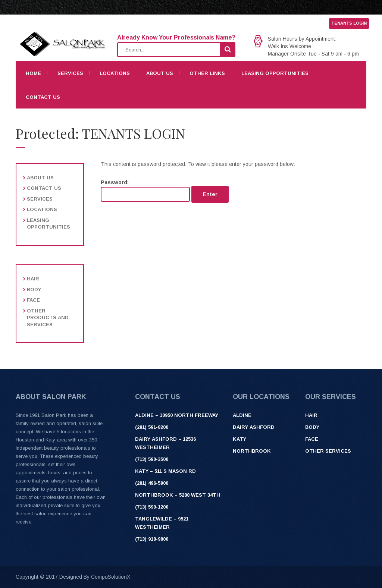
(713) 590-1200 (152, 507)
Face (33, 300)
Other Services (328, 451)
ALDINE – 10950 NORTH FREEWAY (177, 415)
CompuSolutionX (111, 577)
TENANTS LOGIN (349, 23)
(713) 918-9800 (152, 539)
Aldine (242, 415)
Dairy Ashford (254, 427)
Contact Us (43, 97)
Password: (145, 191)
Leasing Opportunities (275, 73)
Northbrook (252, 451)
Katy (239, 439)
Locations (115, 73)
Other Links (207, 73)
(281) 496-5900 (152, 483)
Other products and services (48, 318)
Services (70, 73)
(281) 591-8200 (152, 427)
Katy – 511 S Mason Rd (165, 471)
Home (33, 73)
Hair (33, 279)
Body (34, 290)
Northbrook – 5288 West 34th (178, 495)
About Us (160, 73)
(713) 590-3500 (152, 459)
